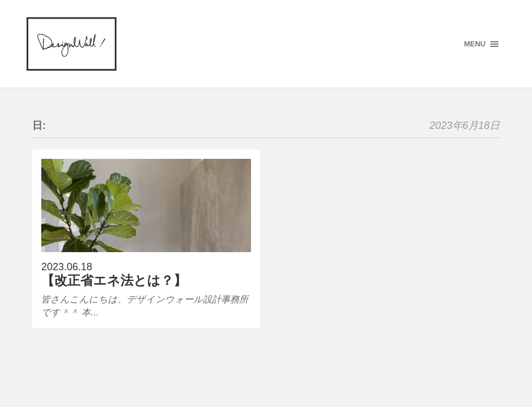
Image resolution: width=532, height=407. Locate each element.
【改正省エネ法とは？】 (114, 281)
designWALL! (72, 44)
